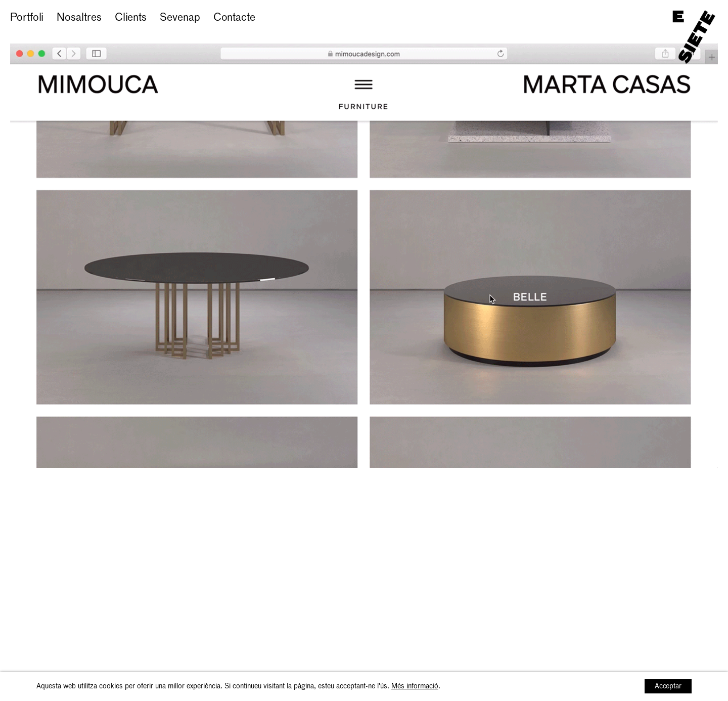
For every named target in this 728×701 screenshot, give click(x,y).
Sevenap (180, 18)
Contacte (234, 18)
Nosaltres (79, 18)
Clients (131, 18)
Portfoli (27, 18)
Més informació (415, 686)
